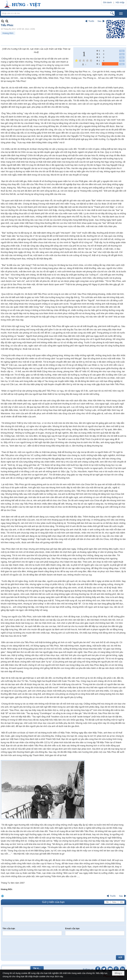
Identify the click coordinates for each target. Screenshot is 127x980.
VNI (121, 902)
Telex (114, 902)
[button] (121, 14)
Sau (99, 21)
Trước (91, 21)
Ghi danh (107, 2)
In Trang (2, 896)
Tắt (107, 902)
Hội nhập (120, 2)
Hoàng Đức (8, 33)
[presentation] (28, 946)
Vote (122, 51)
